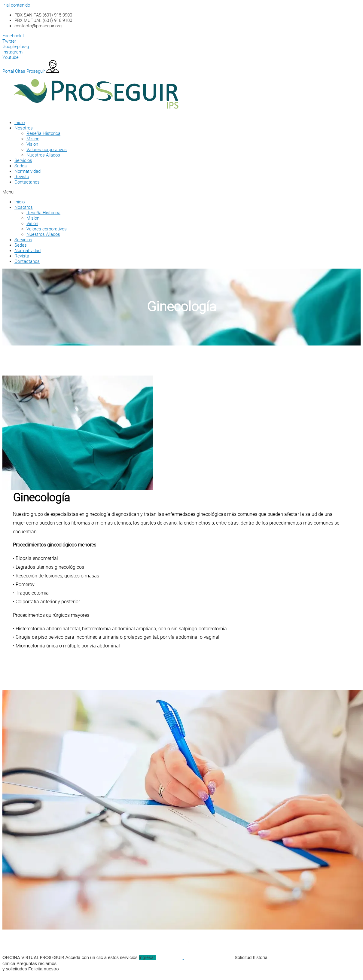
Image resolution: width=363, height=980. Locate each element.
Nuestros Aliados (43, 155)
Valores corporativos (47, 150)
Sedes (21, 166)
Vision (32, 144)
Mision (33, 139)
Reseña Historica (43, 133)
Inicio (20, 123)
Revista (22, 177)
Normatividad (27, 171)
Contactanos (27, 182)
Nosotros (24, 128)
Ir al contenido (16, 5)
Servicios (23, 160)
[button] (174, 192)
